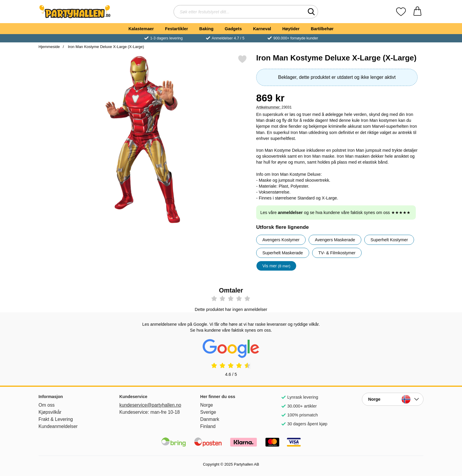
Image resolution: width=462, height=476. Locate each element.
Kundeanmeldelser (58, 426)
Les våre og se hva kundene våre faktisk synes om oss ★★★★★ (335, 213)
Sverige (208, 412)
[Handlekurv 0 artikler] (417, 12)
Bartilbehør (322, 29)
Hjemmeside (49, 47)
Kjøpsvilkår (50, 412)
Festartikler (177, 29)
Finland (208, 426)
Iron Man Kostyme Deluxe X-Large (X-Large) (106, 47)
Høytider (291, 29)
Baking (206, 29)
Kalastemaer (141, 29)
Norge (207, 405)
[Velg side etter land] (393, 399)
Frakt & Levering (56, 419)
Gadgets (233, 29)
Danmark (210, 419)
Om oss (47, 405)
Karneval (262, 29)
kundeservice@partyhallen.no (150, 405)
